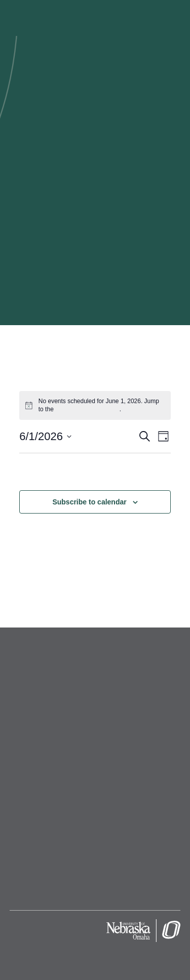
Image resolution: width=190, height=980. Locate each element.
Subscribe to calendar (89, 502)
